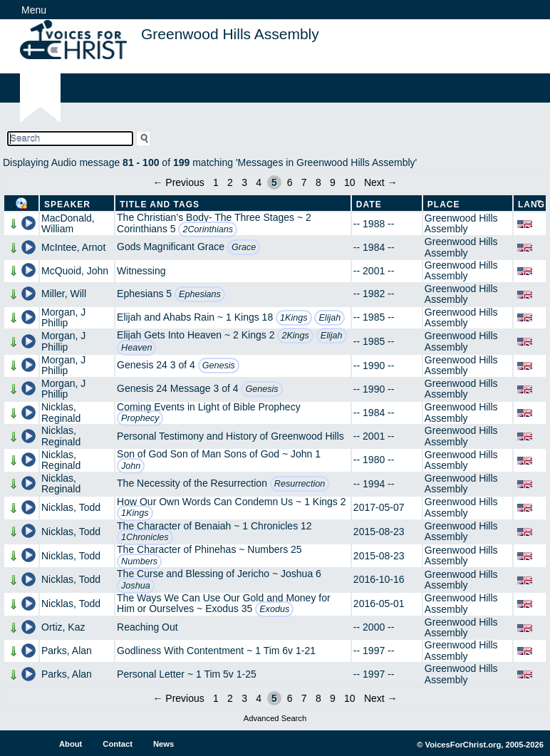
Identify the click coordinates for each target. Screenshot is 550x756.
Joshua (136, 586)
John (131, 466)
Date (369, 204)
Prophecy (140, 418)
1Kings (294, 318)
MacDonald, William (68, 223)
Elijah (330, 318)
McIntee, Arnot (73, 247)
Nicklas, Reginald (61, 412)
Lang (531, 204)
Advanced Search (275, 718)
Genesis (219, 366)
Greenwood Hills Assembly (461, 223)
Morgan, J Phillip (63, 317)
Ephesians (200, 294)
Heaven (136, 348)
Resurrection (300, 484)
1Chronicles (145, 537)
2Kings (295, 336)
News (164, 744)
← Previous (178, 182)
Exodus (274, 609)
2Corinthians (208, 229)
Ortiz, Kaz (63, 627)
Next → (381, 182)
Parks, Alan (67, 651)
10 (350, 182)
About (71, 744)
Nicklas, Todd (71, 507)
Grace (244, 247)
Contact (118, 744)
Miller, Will (64, 294)
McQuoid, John (75, 271)
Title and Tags (160, 204)
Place (444, 204)
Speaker (67, 204)
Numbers (139, 561)
